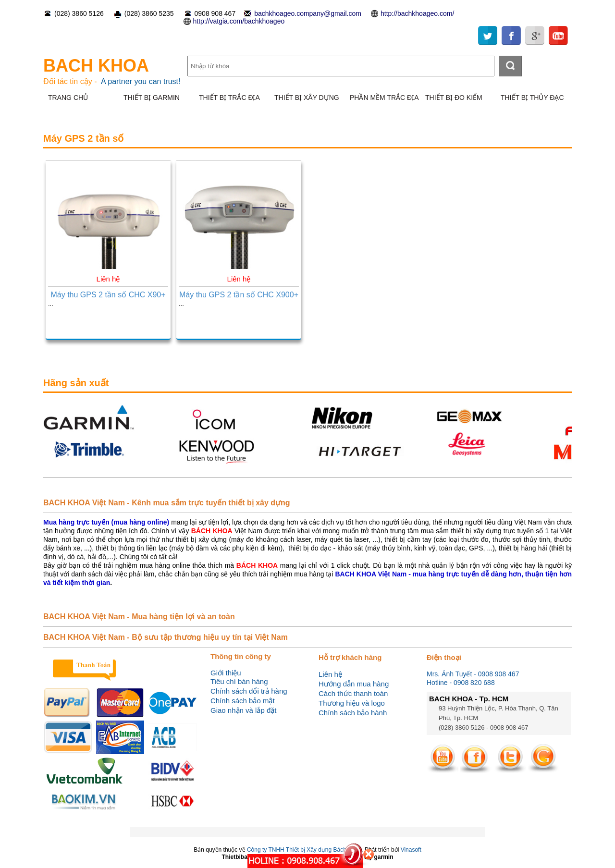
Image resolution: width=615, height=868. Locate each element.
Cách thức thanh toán (353, 693)
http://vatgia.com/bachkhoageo (239, 21)
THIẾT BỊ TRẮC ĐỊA (229, 98)
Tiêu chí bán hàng (239, 681)
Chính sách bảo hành (353, 713)
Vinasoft (411, 850)
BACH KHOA (96, 66)
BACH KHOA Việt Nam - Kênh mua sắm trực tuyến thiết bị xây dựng (167, 503)
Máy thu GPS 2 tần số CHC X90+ (108, 295)
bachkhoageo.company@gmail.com (308, 13)
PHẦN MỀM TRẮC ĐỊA (384, 98)
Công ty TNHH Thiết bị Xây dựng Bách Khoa (304, 850)
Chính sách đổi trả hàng (249, 691)
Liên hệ (330, 674)
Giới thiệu (226, 673)
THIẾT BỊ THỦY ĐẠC (532, 98)
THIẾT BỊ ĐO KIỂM (454, 98)
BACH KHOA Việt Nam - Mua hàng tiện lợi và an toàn (139, 617)
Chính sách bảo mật (243, 701)
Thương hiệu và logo (352, 703)
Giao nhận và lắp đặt (243, 710)
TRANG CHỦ (68, 98)
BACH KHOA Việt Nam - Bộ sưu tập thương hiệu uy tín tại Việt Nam (166, 637)
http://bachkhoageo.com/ (417, 13)
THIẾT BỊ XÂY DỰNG (307, 98)
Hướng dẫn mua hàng (354, 684)
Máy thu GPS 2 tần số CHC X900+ (239, 295)
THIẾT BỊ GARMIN (152, 98)
